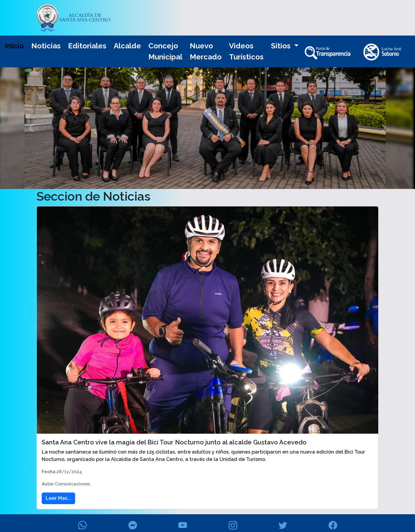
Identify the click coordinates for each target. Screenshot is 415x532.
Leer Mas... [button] (58, 498)
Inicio (14, 46)
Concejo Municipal (165, 51)
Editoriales (87, 46)
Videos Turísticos (246, 51)
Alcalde (127, 46)
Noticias (46, 46)
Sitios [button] (282, 46)
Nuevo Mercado (206, 51)
